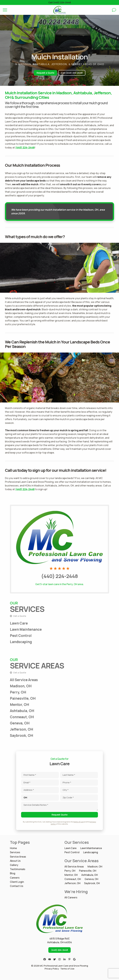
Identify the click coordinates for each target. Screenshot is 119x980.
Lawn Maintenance (26, 629)
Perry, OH (18, 692)
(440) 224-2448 (25, 148)
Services (15, 852)
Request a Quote (45, 73)
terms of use (79, 822)
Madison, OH (21, 686)
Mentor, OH (20, 705)
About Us (15, 861)
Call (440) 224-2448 (60, 2)
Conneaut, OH (22, 717)
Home (13, 848)
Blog (13, 873)
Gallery (14, 865)
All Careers (71, 898)
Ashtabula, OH (22, 711)
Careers (15, 878)
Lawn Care (19, 623)
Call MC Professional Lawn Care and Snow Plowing (60, 508)
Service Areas (18, 857)
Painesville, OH (23, 698)
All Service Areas (24, 680)
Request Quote (59, 815)
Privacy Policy (52, 969)
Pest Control (21, 636)
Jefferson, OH (22, 729)
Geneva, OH (20, 723)
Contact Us (17, 886)
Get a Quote (18, 616)
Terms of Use (67, 969)
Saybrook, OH (22, 735)
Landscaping (21, 642)
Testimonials (18, 869)
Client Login (17, 882)
